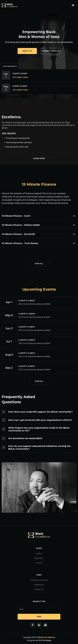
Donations (39, 585)
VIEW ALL (39, 264)
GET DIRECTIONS (20, 78)
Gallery (39, 554)
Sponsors (39, 558)
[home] (10, 5)
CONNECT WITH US (51, 51)
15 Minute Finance (39, 580)
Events (39, 563)
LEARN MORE (39, 158)
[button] (73, 5)
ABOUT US (27, 51)
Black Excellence (47, 637)
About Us (39, 589)
